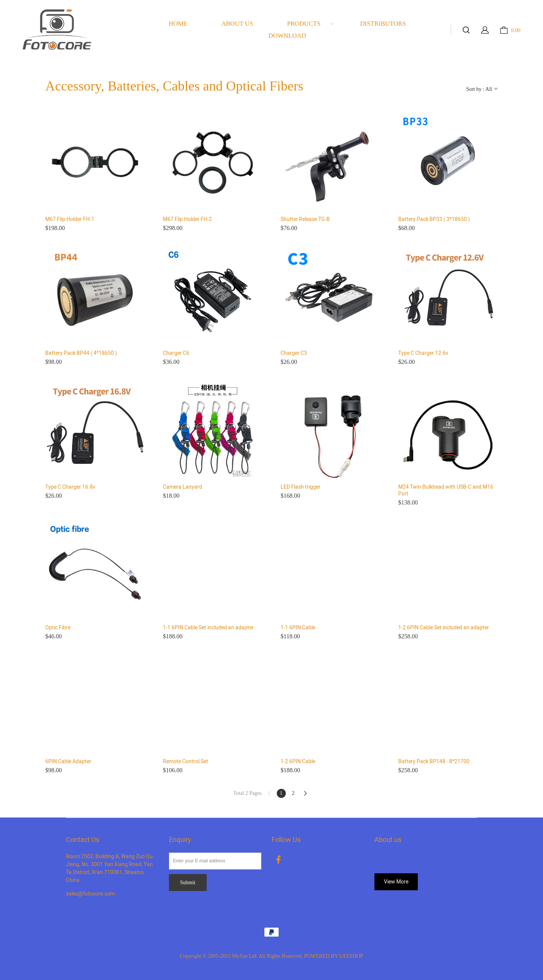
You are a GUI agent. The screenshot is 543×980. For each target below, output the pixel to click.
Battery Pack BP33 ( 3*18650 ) (434, 219)
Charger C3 (294, 353)
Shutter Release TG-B (305, 219)
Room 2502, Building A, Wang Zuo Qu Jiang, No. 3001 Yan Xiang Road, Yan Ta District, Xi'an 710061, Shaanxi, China (109, 868)
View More (396, 882)
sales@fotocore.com (90, 894)
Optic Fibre (58, 628)
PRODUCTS (310, 24)
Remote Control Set (186, 762)
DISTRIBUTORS (383, 24)
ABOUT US (237, 24)
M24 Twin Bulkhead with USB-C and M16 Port (446, 491)
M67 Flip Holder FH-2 (187, 219)
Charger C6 (176, 353)
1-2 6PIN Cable (298, 762)
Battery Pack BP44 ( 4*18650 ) (81, 353)
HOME (178, 24)
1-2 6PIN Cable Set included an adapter (444, 628)
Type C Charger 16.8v (70, 487)
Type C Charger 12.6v (423, 353)
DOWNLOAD (287, 36)
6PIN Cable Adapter (68, 762)
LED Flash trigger (301, 487)
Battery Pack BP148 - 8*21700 (434, 762)
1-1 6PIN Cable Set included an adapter (208, 628)
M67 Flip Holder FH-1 (70, 219)
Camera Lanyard (183, 487)
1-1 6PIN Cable (298, 628)
